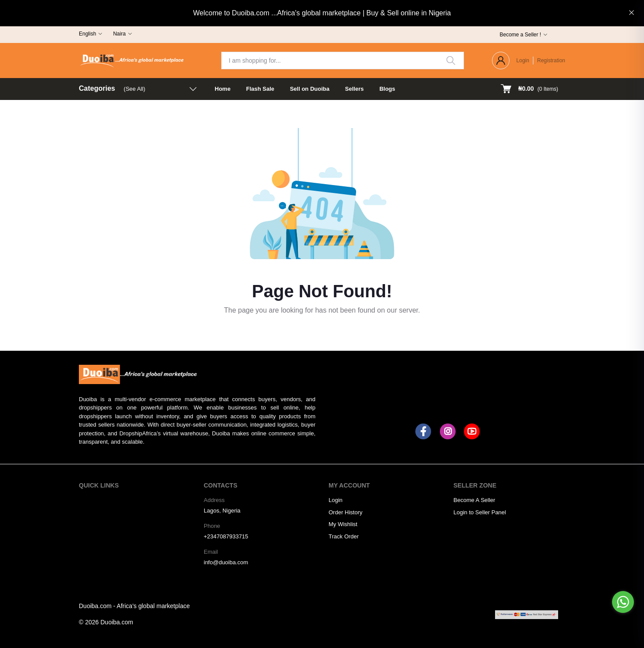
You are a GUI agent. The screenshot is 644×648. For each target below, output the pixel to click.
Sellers (355, 89)
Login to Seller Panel (480, 512)
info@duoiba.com (226, 562)
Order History (345, 512)
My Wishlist (343, 524)
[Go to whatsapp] (623, 602)
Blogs (387, 89)
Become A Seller (474, 500)
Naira (119, 34)
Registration (551, 61)
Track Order (344, 536)
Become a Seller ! (520, 35)
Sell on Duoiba (310, 89)
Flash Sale (260, 89)
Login (523, 61)
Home (223, 89)
